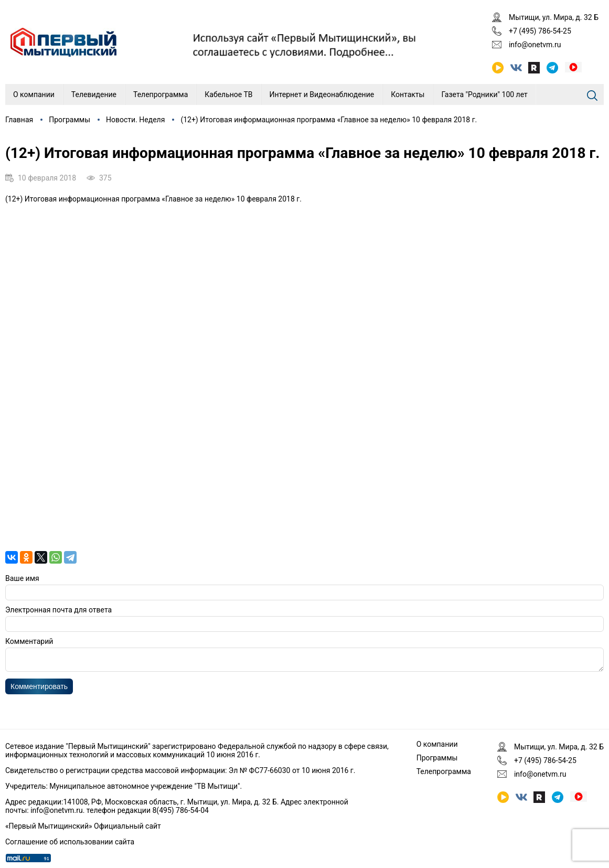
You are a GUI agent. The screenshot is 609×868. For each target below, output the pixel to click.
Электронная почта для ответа (58, 610)
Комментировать (39, 690)
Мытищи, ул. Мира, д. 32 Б (554, 17)
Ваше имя (22, 578)
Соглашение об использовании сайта (70, 842)
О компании (34, 94)
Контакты (408, 94)
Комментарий (29, 641)
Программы (70, 120)
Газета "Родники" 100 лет (484, 94)
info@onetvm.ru (535, 45)
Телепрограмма (161, 94)
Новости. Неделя (135, 120)
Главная (19, 120)
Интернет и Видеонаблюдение (322, 94)
